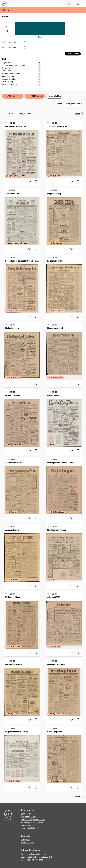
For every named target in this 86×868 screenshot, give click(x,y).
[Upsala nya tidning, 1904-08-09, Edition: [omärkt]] (64, 418)
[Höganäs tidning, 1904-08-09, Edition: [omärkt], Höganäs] (64, 216)
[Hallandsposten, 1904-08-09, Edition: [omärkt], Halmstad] (22, 351)
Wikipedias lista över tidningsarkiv (35, 860)
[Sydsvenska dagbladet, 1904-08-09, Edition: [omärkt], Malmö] (64, 149)
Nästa (79, 114)
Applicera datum (73, 54)
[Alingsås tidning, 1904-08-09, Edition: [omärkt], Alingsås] (22, 553)
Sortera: (59, 104)
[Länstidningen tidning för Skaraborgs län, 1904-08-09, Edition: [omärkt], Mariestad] (22, 284)
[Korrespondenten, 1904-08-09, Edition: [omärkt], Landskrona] (64, 284)
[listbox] (21, 74)
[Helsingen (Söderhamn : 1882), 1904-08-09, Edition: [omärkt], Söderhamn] (64, 485)
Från (4, 42)
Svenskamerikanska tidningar (33, 854)
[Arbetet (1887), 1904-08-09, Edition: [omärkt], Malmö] (64, 620)
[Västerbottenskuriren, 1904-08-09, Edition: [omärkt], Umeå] (22, 485)
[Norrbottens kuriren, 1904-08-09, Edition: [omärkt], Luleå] (22, 687)
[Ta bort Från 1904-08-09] (20, 96)
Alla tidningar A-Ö (28, 817)
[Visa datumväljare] (24, 42)
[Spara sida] (36, 182)
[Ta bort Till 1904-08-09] (42, 96)
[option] (21, 63)
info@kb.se (26, 840)
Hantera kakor (27, 825)
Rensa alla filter (54, 96)
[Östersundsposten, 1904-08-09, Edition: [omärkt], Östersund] (22, 418)
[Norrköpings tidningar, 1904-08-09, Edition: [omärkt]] (64, 553)
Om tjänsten (26, 814)
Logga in (78, 4)
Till (3, 48)
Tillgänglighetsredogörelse (32, 822)
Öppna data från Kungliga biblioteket (36, 857)
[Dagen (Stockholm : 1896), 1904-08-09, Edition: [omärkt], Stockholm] (22, 754)
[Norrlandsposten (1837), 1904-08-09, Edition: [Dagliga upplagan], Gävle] (22, 149)
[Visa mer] (30, 182)
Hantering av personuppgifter (33, 820)
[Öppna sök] (69, 4)
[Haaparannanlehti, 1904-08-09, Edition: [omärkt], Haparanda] (64, 351)
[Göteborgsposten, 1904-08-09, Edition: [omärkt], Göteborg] (64, 754)
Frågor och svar (27, 843)
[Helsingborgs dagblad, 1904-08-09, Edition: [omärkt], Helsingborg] (64, 687)
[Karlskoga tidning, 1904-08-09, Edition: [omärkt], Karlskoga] (22, 620)
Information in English (30, 828)
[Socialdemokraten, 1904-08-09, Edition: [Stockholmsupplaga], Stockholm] (22, 216)
